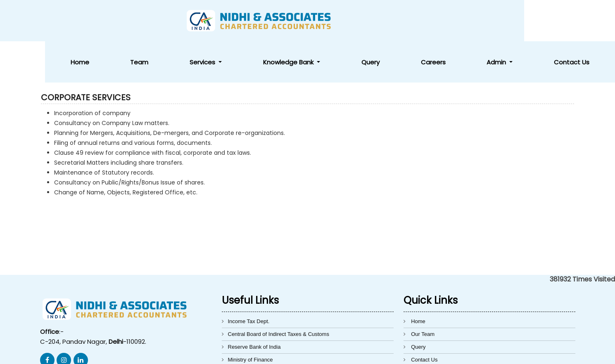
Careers (482, 21)
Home (228, 21)
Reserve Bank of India (254, 306)
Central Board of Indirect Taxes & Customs (279, 293)
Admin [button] (527, 21)
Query (439, 21)
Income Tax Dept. (249, 280)
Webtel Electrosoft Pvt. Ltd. (461, 353)
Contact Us (582, 21)
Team (268, 21)
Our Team (423, 293)
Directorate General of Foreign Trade (272, 331)
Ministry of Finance (251, 318)
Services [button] (312, 21)
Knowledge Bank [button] (378, 21)
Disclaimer (424, 331)
